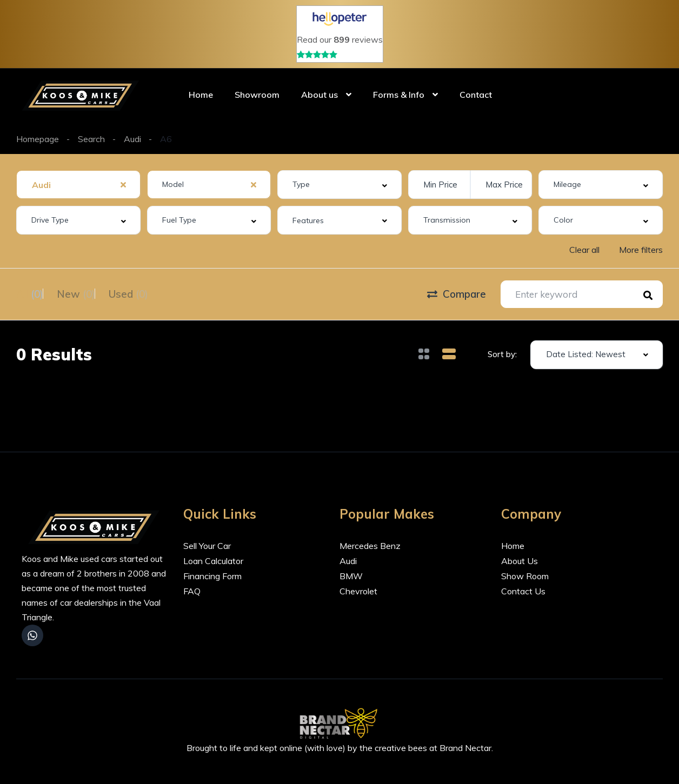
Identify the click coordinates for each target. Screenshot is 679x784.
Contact (476, 95)
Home (201, 95)
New (89, 293)
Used (155, 293)
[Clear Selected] (123, 184)
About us (319, 95)
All (30, 293)
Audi (132, 139)
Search (91, 139)
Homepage (38, 139)
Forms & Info (399, 95)
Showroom (257, 95)
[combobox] (78, 185)
